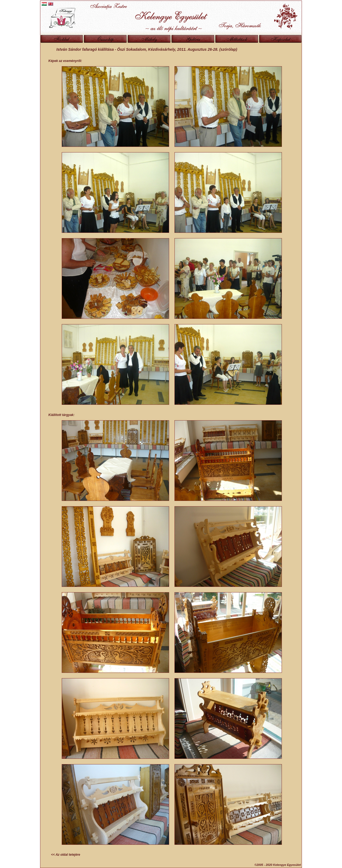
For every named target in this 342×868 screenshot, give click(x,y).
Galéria (193, 39)
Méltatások (237, 39)
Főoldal (62, 39)
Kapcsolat (280, 39)
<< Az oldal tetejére (66, 855)
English (51, 4)
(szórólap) (228, 49)
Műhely (149, 39)
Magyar (44, 4)
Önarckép (105, 39)
